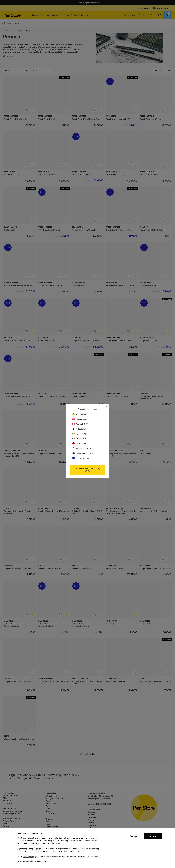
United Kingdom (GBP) (83, 453)
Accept (153, 836)
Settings (134, 836)
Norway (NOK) (80, 419)
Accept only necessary (36, 861)
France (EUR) (79, 439)
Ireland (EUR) (79, 434)
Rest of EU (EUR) (81, 458)
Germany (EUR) (80, 444)
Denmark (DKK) (80, 424)
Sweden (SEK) (80, 414)
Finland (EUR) (79, 429)
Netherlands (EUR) (82, 448)
